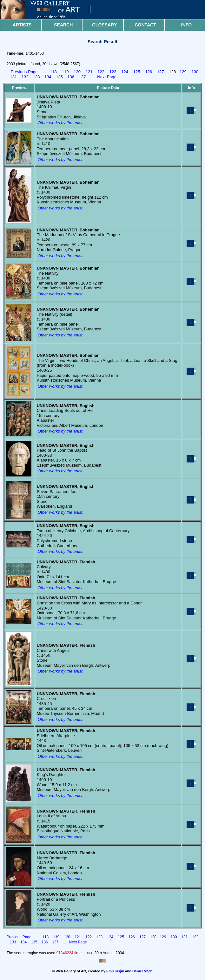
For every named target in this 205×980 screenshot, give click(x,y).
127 (161, 72)
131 (14, 77)
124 (125, 72)
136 (71, 77)
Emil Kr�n (115, 971)
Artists (22, 25)
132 (25, 77)
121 (89, 72)
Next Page (107, 77)
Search (63, 25)
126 (149, 72)
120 (77, 72)
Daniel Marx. (143, 971)
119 (65, 72)
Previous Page (24, 72)
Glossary (104, 25)
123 (113, 72)
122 (101, 72)
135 (59, 77)
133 (36, 77)
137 (82, 77)
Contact (145, 25)
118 (53, 72)
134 (48, 77)
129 (183, 72)
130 (195, 72)
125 (137, 72)
